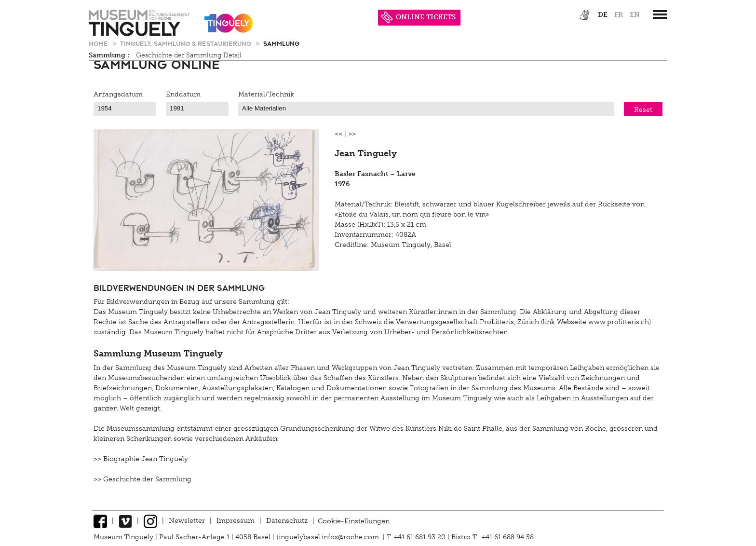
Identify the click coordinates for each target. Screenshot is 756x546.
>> (352, 134)
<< (338, 134)
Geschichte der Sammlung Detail (189, 55)
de (603, 15)
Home (99, 43)
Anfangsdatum (118, 94)
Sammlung (281, 43)
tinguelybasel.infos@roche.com (329, 537)
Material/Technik (266, 94)
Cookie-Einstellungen (354, 521)
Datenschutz (287, 521)
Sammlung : (109, 55)
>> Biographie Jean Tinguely (141, 459)
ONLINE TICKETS (418, 17)
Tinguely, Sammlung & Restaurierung (187, 43)
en (635, 15)
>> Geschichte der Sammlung (142, 479)
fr (619, 15)
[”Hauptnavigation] (660, 14)
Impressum (236, 521)
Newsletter (187, 521)
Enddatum (183, 94)
